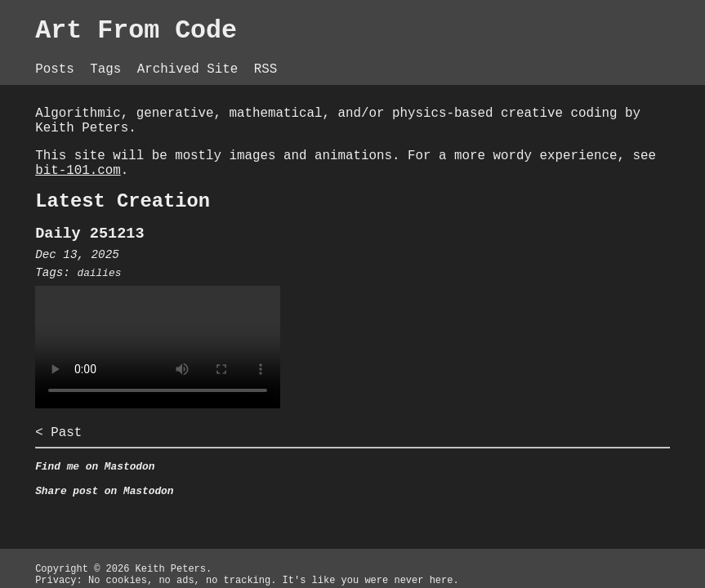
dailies (97, 280)
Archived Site (198, 57)
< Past (52, 443)
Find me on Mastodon (92, 481)
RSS (279, 57)
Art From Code (138, 33)
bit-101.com (211, 167)
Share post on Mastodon (103, 509)
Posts (52, 57)
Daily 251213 (87, 238)
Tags (107, 57)
